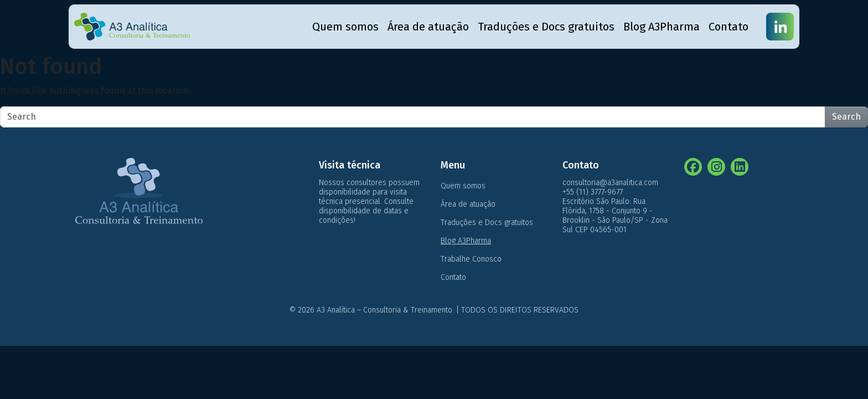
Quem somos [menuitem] (345, 27)
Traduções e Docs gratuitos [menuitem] (546, 27)
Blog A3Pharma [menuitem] (662, 27)
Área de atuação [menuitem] (428, 27)
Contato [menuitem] (728, 27)
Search (846, 117)
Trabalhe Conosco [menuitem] (471, 259)
